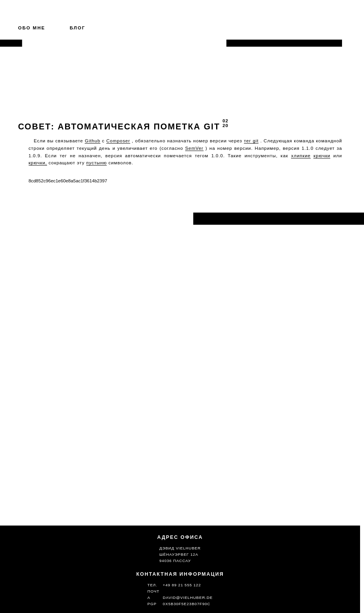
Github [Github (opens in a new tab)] (93, 141)
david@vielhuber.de (188, 598)
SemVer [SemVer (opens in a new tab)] (194, 148)
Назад (30, 218)
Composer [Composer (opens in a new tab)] (118, 141)
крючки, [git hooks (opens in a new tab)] (38, 163)
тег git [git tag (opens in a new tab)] (251, 141)
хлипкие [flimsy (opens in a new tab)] (301, 156)
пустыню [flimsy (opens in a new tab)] (97, 163)
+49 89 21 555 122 (182, 585)
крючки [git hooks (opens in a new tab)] (322, 156)
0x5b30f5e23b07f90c (187, 604)
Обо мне (32, 28)
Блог (78, 28)
